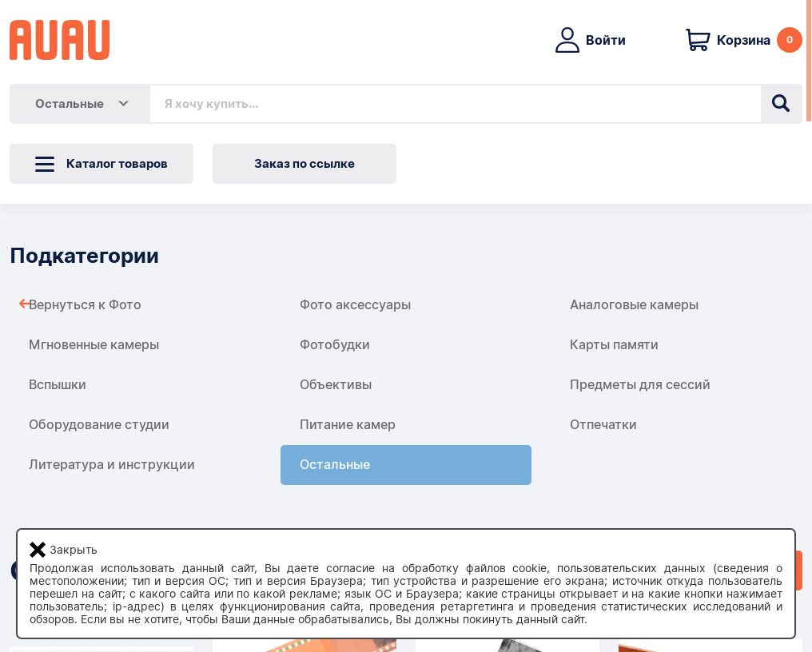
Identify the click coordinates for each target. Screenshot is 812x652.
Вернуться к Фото (85, 305)
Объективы (336, 385)
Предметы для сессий (640, 385)
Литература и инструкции (112, 465)
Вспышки (58, 385)
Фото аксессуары (355, 305)
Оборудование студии (99, 425)
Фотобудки (335, 345)
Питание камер (348, 425)
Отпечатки (603, 425)
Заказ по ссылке (304, 164)
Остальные (335, 465)
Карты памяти (614, 345)
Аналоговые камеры (634, 305)
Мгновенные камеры (94, 345)
